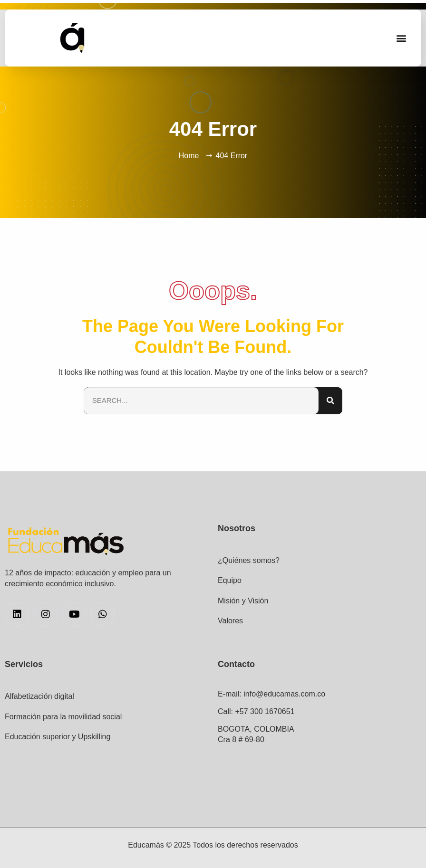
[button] (402, 38)
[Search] (330, 401)
